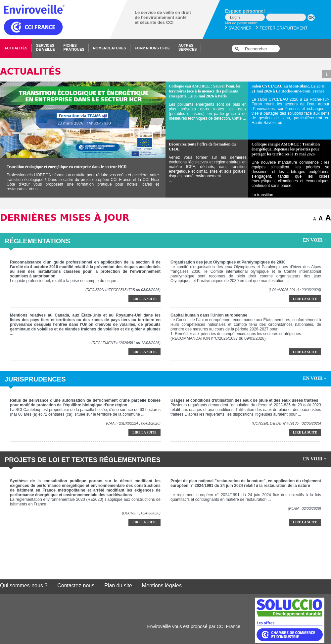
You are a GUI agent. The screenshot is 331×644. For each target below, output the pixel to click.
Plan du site (118, 585)
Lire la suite (144, 299)
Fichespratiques (74, 47)
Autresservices (188, 47)
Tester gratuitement (282, 28)
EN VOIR (315, 240)
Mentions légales (162, 585)
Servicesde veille (46, 47)
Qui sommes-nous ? (24, 585)
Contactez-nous (76, 585)
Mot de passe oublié (241, 23)
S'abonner (238, 28)
